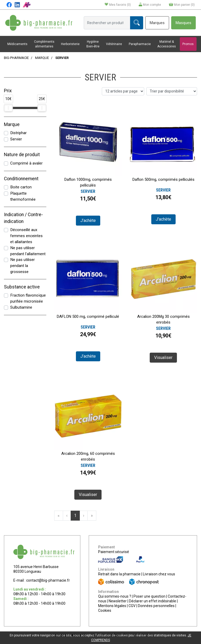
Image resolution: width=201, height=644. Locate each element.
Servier (16, 139)
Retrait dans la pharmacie (119, 574)
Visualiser (163, 358)
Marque (42, 58)
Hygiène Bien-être (93, 44)
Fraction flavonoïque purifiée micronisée (28, 298)
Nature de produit (22, 155)
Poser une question (149, 596)
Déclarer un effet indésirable (153, 601)
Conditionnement (21, 179)
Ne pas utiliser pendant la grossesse (23, 266)
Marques (157, 23)
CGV (132, 606)
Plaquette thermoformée (23, 196)
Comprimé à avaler (26, 163)
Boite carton (21, 187)
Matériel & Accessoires (167, 44)
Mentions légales (112, 606)
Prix (8, 91)
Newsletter (118, 601)
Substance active (22, 287)
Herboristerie (70, 44)
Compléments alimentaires (44, 44)
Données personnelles (156, 606)
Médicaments (17, 44)
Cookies (105, 610)
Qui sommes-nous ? (115, 596)
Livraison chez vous (159, 574)
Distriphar (18, 133)
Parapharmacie (140, 44)
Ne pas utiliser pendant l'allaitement (28, 251)
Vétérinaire (114, 44)
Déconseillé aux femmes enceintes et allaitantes (26, 236)
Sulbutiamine (21, 307)
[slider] (8, 108)
